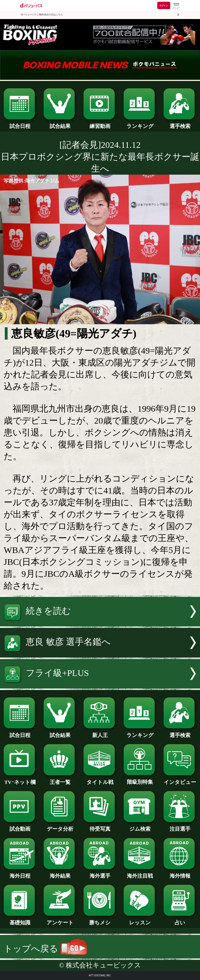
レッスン (140, 920)
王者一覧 (60, 780)
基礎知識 (20, 920)
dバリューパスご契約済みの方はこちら (42, 15)
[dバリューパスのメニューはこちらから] (176, 6)
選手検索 (180, 124)
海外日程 (20, 873)
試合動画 (20, 826)
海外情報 (180, 873)
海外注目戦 (140, 873)
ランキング (140, 124)
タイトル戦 (100, 780)
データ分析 (60, 826)
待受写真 (100, 826)
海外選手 (100, 873)
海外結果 (60, 873)
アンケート (60, 920)
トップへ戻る (45, 949)
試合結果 (60, 124)
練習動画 (100, 124)
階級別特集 (140, 779)
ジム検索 (140, 826)
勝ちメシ (100, 920)
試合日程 (20, 124)
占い (180, 920)
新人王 (100, 733)
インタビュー (180, 780)
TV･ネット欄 (20, 780)
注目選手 (180, 826)
